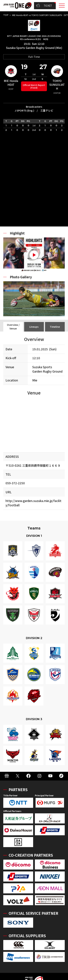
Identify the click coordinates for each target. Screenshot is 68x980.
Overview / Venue (13, 327)
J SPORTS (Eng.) (24, 110)
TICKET (44, 6)
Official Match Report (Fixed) (34, 86)
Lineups (34, 327)
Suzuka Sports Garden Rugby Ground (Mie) (34, 48)
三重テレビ (47, 110)
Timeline (55, 327)
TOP (6, 15)
